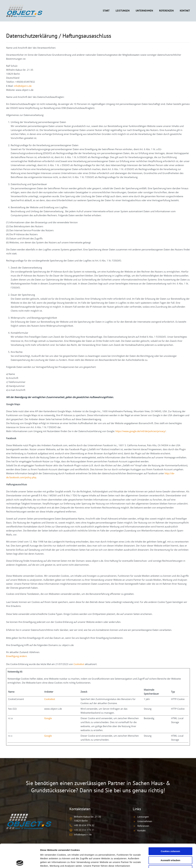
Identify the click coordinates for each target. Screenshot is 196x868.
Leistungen (143, 817)
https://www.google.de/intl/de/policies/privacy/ (141, 431)
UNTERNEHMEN (144, 11)
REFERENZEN (166, 11)
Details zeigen (163, 862)
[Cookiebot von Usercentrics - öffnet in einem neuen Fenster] (20, 862)
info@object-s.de (23, 86)
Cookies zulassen (170, 828)
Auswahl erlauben (170, 837)
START (106, 11)
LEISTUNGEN (123, 11)
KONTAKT (185, 11)
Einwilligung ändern (17, 656)
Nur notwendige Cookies (170, 846)
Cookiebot (79, 664)
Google (48, 718)
